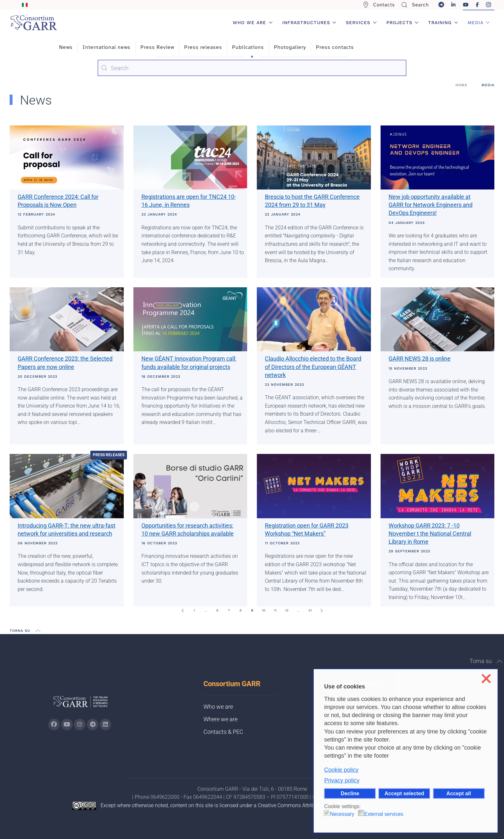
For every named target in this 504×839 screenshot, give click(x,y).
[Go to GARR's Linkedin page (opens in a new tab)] (105, 724)
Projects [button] (403, 23)
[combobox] (252, 68)
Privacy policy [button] (342, 780)
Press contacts (335, 47)
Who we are (218, 707)
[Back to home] (34, 23)
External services (384, 814)
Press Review (157, 47)
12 (287, 610)
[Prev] (183, 611)
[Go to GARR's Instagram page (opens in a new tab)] (54, 724)
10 (264, 610)
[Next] (321, 611)
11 (275, 610)
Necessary (342, 814)
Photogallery (290, 47)
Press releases (203, 47)
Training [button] (443, 23)
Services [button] (361, 23)
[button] (38, 631)
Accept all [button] (459, 793)
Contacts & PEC (223, 732)
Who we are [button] (253, 23)
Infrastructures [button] (309, 23)
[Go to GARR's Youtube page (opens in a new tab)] (67, 724)
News (66, 47)
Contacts (379, 5)
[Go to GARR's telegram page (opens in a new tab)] (93, 724)
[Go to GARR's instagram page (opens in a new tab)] (80, 724)
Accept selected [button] (404, 793)
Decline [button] (350, 793)
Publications (248, 47)
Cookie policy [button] (341, 770)
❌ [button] (486, 679)
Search (415, 5)
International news (107, 47)
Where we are (221, 719)
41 (310, 610)
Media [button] (479, 23)
